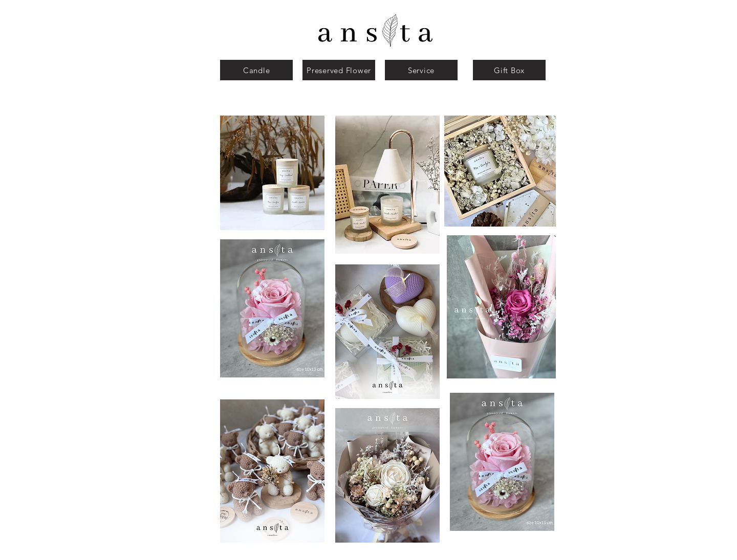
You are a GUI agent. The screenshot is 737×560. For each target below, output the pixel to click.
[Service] (421, 70)
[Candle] (256, 70)
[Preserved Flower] (339, 70)
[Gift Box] (509, 70)
